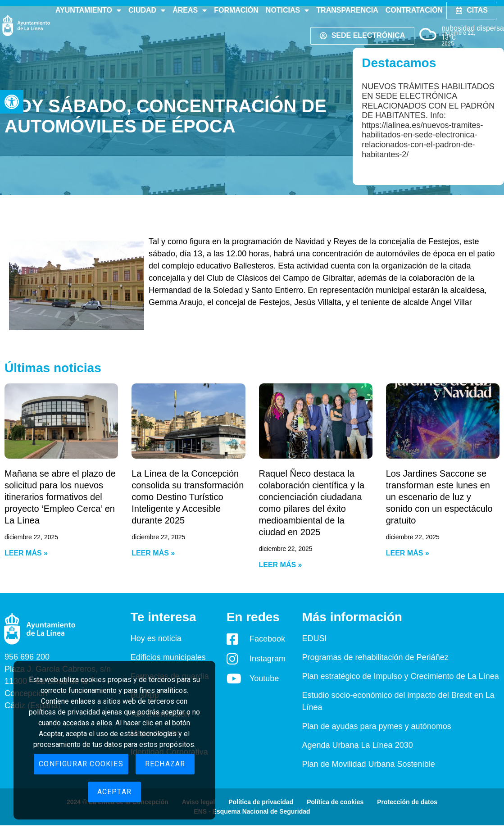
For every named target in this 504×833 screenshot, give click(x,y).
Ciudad (147, 10)
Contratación (414, 10)
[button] (12, 102)
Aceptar (114, 792)
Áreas (190, 10)
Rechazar (165, 764)
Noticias (287, 10)
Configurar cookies (81, 764)
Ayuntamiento (88, 10)
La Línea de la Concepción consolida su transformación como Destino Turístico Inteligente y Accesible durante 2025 (188, 497)
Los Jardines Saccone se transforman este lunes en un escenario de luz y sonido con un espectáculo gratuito (439, 497)
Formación (236, 10)
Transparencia (347, 10)
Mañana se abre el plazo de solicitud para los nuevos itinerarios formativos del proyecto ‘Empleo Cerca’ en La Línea (60, 497)
